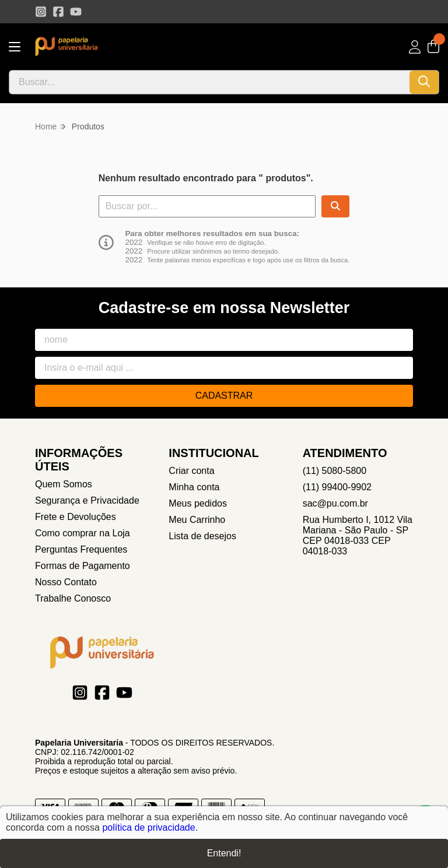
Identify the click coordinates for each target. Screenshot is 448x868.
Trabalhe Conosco (73, 598)
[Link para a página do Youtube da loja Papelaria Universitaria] (76, 12)
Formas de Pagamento (83, 566)
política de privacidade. (150, 827)
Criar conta (191, 471)
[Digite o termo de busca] (209, 82)
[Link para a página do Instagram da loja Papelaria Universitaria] (41, 12)
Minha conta (194, 487)
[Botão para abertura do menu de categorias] (15, 47)
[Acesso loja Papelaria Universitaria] (415, 47)
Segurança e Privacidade (87, 500)
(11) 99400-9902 (337, 487)
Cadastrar (224, 396)
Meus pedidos (198, 503)
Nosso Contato (66, 582)
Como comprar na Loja (83, 533)
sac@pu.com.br (335, 503)
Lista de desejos (202, 536)
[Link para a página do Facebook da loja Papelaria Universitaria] (58, 12)
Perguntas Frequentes (81, 549)
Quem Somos (64, 484)
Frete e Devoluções (76, 517)
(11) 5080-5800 (335, 471)
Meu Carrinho (197, 520)
